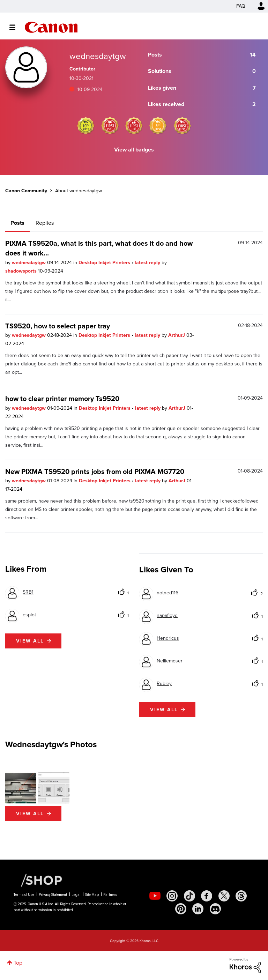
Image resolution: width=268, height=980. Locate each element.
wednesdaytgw (29, 263)
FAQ (241, 6)
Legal (76, 895)
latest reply (148, 263)
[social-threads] (241, 896)
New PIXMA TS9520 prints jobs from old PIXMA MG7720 (95, 472)
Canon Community (51, 27)
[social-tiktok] (189, 896)
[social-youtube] (155, 896)
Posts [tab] (17, 223)
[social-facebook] (207, 896)
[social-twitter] (224, 896)
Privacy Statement (53, 895)
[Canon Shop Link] (38, 880)
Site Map (92, 895)
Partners (110, 895)
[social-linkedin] (198, 909)
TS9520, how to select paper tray (58, 326)
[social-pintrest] (181, 909)
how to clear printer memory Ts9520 (62, 399)
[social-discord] (215, 909)
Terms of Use (24, 895)
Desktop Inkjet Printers (105, 263)
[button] (21, 788)
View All (30, 814)
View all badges (134, 150)
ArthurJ (177, 335)
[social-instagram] (172, 896)
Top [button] (18, 963)
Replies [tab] (45, 223)
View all (30, 641)
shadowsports (22, 271)
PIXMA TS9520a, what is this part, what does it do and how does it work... (99, 248)
